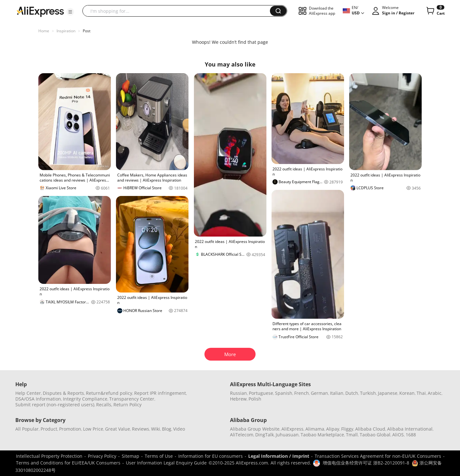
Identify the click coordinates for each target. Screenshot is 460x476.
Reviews (141, 429)
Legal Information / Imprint (279, 456)
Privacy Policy (102, 456)
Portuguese (261, 393)
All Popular (27, 429)
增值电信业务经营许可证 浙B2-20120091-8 (366, 463)
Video (179, 429)
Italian (337, 393)
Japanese (388, 393)
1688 (411, 435)
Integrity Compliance (85, 399)
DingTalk (264, 435)
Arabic (435, 393)
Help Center (28, 393)
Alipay (333, 429)
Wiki (156, 429)
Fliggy (347, 429)
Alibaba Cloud (370, 429)
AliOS (398, 435)
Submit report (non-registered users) (55, 405)
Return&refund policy (109, 393)
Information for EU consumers (211, 456)
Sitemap (130, 456)
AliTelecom (242, 435)
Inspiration (66, 31)
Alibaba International (410, 429)
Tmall (352, 435)
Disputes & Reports (63, 393)
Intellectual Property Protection (49, 456)
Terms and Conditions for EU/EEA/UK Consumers (68, 463)
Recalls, (104, 405)
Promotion (70, 429)
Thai (421, 393)
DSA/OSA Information (38, 399)
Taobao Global (375, 435)
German (319, 393)
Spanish (284, 393)
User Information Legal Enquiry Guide (166, 463)
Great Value (118, 429)
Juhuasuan (287, 435)
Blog (167, 429)
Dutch (352, 393)
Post (87, 31)
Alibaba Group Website (255, 429)
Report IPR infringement (160, 393)
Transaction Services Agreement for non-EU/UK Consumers (378, 456)
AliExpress (292, 429)
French (302, 393)
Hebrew (238, 399)
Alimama (315, 429)
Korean (407, 393)
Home (44, 31)
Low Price (93, 429)
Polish (255, 399)
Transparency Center (132, 399)
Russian (238, 393)
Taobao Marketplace (322, 435)
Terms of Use (159, 456)
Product (49, 429)
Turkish (368, 393)
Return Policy (127, 405)
